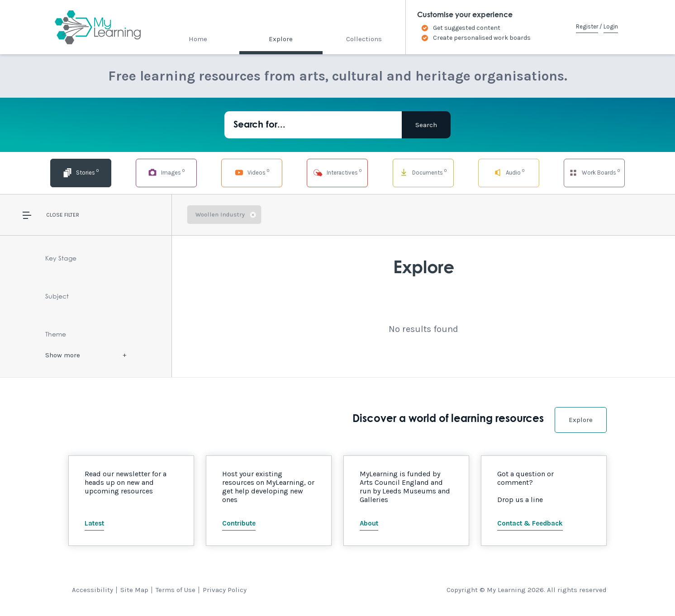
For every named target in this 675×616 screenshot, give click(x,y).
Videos (252, 172)
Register (587, 26)
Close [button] (55, 215)
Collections (364, 39)
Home (198, 39)
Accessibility (93, 590)
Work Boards (594, 172)
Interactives (337, 172)
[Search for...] (313, 125)
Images (166, 172)
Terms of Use (176, 590)
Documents (423, 172)
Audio (509, 172)
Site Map (134, 590)
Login (611, 26)
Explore (281, 39)
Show (63, 355)
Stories (81, 172)
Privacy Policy (225, 590)
